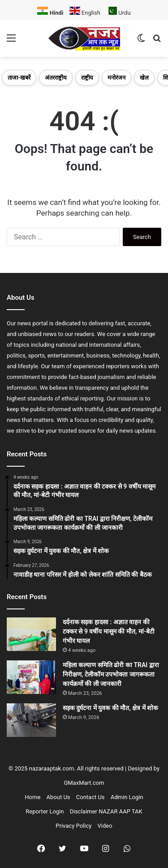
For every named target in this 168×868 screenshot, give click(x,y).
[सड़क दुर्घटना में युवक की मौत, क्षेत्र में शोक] (31, 720)
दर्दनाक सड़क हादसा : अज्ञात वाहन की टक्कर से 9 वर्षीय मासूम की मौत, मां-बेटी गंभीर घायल (109, 631)
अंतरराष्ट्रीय (56, 78)
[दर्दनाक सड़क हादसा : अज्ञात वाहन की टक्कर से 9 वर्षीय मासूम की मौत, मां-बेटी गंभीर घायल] (31, 634)
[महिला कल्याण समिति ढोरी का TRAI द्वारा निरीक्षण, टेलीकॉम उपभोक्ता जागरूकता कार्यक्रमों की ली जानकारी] (31, 677)
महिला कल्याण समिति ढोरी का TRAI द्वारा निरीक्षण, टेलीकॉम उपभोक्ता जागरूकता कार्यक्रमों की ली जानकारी (111, 674)
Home (32, 797)
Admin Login (127, 797)
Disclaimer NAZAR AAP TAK (106, 811)
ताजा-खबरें (19, 78)
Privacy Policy (73, 826)
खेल (144, 78)
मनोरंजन (116, 78)
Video (105, 826)
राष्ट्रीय (87, 78)
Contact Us (90, 797)
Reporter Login (45, 811)
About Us (58, 797)
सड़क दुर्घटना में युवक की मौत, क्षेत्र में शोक (110, 708)
